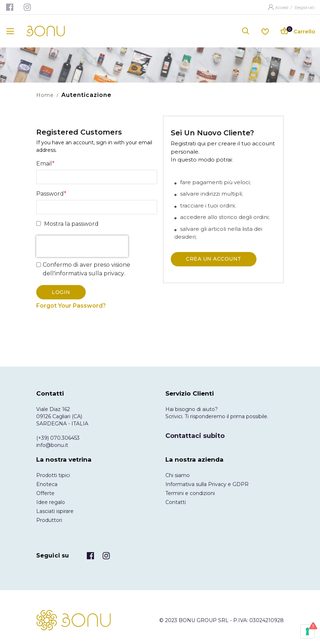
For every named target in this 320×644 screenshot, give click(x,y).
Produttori (49, 520)
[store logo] (46, 31)
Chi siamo (178, 475)
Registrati (305, 7)
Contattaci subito (195, 436)
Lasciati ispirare (55, 511)
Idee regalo (51, 502)
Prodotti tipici (53, 475)
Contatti (176, 502)
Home (45, 95)
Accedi (282, 7)
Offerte (45, 493)
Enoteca (47, 484)
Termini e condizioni (190, 493)
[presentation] (82, 246)
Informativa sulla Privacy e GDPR (207, 484)
